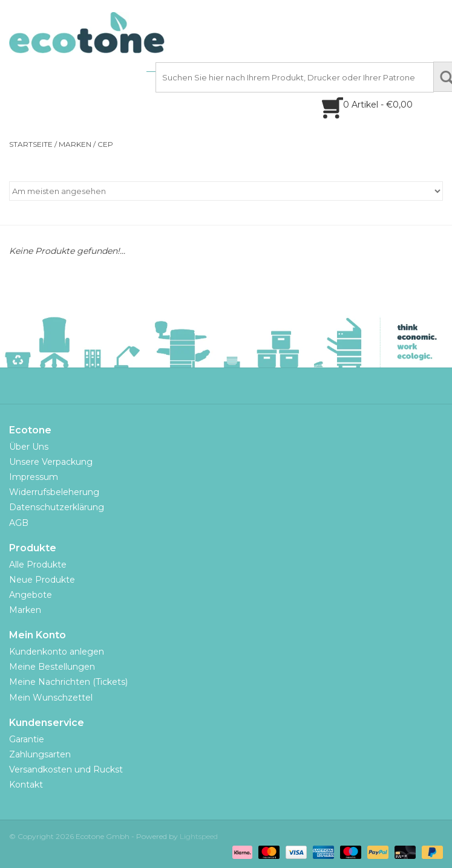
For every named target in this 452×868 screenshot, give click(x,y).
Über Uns (29, 447)
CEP (105, 144)
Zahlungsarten (40, 754)
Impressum (34, 477)
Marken (75, 144)
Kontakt (26, 785)
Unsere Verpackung (51, 462)
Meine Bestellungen (52, 667)
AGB (19, 523)
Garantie (27, 739)
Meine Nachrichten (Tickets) (68, 682)
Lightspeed (199, 836)
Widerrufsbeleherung (54, 492)
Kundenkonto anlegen (57, 652)
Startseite (31, 144)
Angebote (31, 595)
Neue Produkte (42, 580)
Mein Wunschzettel (51, 698)
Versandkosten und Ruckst (66, 769)
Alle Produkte (38, 565)
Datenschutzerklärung (57, 507)
